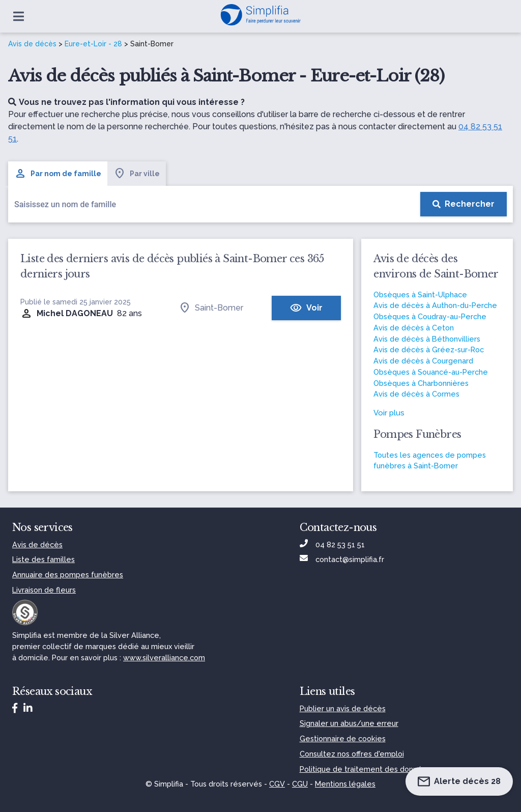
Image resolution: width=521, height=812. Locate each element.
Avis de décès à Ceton (414, 328)
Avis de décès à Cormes (416, 394)
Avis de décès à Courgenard (423, 361)
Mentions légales (345, 784)
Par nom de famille (58, 174)
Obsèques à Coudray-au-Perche (430, 316)
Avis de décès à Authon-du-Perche (435, 305)
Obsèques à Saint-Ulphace (420, 295)
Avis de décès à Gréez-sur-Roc (429, 349)
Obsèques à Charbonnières (421, 383)
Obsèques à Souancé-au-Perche (431, 372)
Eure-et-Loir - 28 (93, 44)
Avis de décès (32, 44)
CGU (300, 784)
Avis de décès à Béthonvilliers (427, 339)
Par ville (137, 174)
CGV (277, 784)
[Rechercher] (464, 204)
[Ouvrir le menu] (19, 16)
